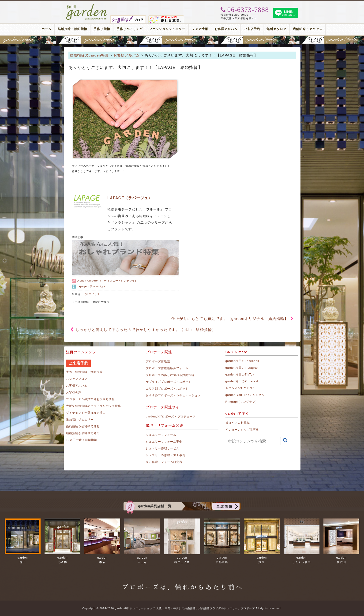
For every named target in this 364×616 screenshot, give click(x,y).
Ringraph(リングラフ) (241, 402)
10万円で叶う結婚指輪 (82, 440)
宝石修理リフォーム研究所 (164, 462)
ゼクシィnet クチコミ (241, 388)
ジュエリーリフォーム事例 (164, 442)
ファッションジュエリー (167, 29)
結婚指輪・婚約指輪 (72, 29)
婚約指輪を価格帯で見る (83, 426)
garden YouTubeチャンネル (245, 395)
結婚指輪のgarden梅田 (89, 55)
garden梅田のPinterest (242, 381)
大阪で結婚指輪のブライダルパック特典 (94, 406)
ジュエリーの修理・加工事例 (166, 455)
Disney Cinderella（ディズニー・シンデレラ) (107, 281)
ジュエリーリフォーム (161, 435)
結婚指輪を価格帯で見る (83, 433)
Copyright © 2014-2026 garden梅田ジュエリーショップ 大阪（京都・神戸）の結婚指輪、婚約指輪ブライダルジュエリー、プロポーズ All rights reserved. (182, 608)
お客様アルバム (226, 29)
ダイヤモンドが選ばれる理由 (86, 413)
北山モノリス (92, 294)
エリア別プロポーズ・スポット (167, 389)
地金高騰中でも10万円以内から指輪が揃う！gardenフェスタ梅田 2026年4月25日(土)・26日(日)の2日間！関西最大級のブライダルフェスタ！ (182, 40)
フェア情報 (200, 29)
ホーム (46, 29)
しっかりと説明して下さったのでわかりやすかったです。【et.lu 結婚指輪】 (146, 330)
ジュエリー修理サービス (163, 448)
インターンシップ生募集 (242, 430)
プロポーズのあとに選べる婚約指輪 (170, 375)
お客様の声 (74, 392)
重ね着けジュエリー (80, 420)
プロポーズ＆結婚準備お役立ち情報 (91, 399)
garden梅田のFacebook (242, 361)
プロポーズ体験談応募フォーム (167, 368)
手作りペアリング (130, 29)
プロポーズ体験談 (158, 361)
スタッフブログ (77, 379)
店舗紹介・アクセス (308, 29)
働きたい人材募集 (238, 423)
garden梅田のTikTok (240, 375)
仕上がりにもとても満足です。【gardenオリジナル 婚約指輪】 (230, 319)
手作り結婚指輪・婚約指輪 (84, 372)
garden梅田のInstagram (243, 368)
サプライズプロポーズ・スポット (169, 382)
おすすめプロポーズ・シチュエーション (173, 395)
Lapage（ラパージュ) (91, 286)
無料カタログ (276, 29)
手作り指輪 (102, 29)
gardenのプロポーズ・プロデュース (171, 417)
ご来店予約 (252, 29)
